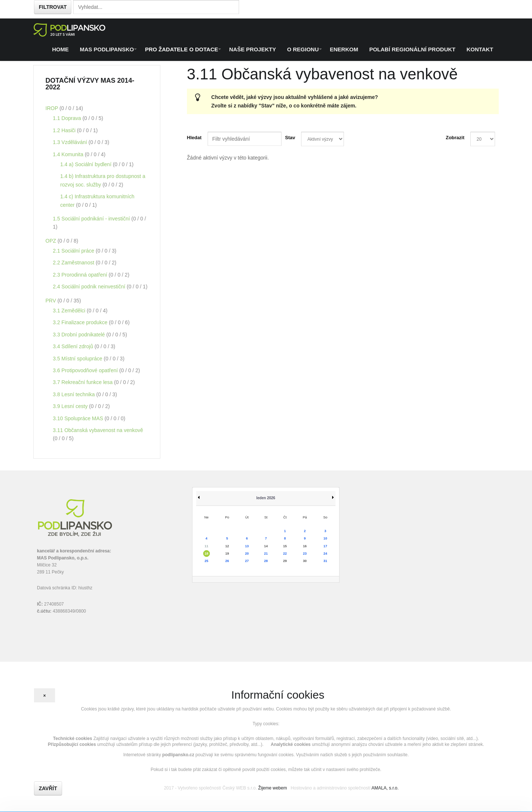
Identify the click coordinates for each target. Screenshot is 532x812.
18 (207, 554)
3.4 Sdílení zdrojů (74, 346)
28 (266, 561)
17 (325, 546)
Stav (290, 138)
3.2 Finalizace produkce (81, 322)
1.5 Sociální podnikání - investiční (92, 219)
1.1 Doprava (68, 118)
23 (305, 554)
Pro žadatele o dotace (181, 49)
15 (285, 546)
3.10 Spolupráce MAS (79, 418)
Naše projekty (253, 49)
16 (305, 546)
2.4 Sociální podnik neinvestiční (90, 287)
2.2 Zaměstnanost (74, 263)
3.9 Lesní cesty (71, 406)
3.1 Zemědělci (70, 311)
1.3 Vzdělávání (71, 142)
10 (325, 538)
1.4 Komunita (69, 154)
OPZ (52, 241)
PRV (51, 301)
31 (325, 561)
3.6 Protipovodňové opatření (86, 370)
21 (266, 554)
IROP (52, 108)
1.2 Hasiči (65, 130)
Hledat (194, 138)
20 (247, 554)
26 (227, 561)
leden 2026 (266, 498)
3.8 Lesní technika (75, 394)
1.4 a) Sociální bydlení (86, 164)
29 (285, 561)
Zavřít (48, 788)
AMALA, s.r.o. (385, 788)
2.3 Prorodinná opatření (81, 275)
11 (207, 546)
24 (325, 554)
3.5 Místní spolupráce (78, 359)
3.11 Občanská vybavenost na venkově (98, 430)
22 (285, 554)
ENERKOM (344, 49)
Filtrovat (53, 7)
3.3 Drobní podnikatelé (80, 335)
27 (247, 561)
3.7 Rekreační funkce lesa (83, 382)
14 (266, 546)
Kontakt (480, 49)
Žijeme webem (273, 788)
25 (207, 561)
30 (305, 561)
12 (227, 546)
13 (247, 546)
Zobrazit (455, 138)
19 (227, 554)
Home (60, 49)
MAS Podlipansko (107, 49)
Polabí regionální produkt (412, 49)
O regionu (303, 49)
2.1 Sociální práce (74, 251)
